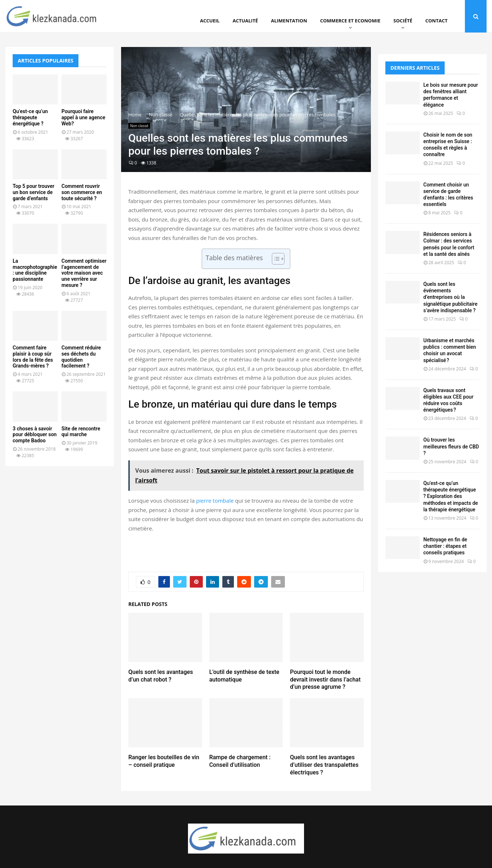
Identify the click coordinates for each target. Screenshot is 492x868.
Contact (436, 21)
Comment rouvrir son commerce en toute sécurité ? (82, 192)
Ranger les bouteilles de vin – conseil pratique (164, 761)
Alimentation (289, 21)
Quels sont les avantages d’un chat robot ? (161, 676)
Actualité (245, 21)
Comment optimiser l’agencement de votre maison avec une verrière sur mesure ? (84, 273)
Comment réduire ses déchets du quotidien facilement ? (81, 357)
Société (403, 21)
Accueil (210, 21)
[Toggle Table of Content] (275, 259)
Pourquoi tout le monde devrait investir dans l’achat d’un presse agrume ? (325, 680)
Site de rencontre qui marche (81, 432)
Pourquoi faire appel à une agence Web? (83, 117)
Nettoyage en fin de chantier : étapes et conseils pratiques (445, 546)
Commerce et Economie (350, 21)
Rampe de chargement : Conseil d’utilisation (240, 761)
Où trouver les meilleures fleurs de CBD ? (451, 446)
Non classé (139, 126)
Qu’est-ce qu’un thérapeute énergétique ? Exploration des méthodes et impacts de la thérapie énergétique (451, 496)
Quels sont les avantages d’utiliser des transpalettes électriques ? (324, 765)
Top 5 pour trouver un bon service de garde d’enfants (33, 192)
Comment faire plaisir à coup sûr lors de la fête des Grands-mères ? (33, 357)
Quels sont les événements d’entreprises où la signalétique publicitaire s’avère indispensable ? (450, 297)
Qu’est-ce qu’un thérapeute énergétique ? (30, 117)
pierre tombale (215, 500)
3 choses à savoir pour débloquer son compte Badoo (35, 435)
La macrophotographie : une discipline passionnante (35, 270)
